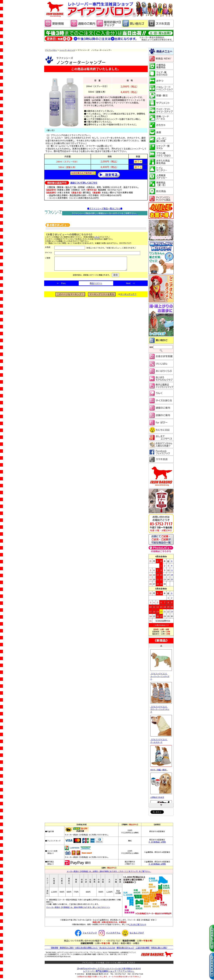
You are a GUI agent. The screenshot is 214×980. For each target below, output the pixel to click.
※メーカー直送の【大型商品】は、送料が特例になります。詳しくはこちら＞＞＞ (78, 907)
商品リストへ (96, 286)
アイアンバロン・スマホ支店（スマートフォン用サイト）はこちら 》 (109, 962)
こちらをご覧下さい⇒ (138, 924)
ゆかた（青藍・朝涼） (161, 769)
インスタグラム (109, 933)
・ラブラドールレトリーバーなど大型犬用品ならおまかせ (109, 968)
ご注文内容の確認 (143, 947)
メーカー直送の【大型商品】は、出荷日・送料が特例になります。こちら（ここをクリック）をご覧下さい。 (109, 871)
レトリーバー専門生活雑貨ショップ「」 (109, 971)
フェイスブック (85, 933)
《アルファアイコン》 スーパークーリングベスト (161, 675)
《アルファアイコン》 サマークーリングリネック (161, 708)
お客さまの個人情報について (86, 947)
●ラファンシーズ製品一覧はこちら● (105, 208)
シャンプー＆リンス (67, 50)
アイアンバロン (51, 50)
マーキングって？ (128, 297)
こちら (97, 237)
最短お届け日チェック (125, 947)
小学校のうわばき (161, 796)
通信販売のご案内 (67, 947)
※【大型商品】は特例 (157, 842)
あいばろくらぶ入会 (107, 947)
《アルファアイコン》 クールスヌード (161, 740)
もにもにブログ (132, 933)
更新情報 (55, 947)
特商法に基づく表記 (159, 947)
